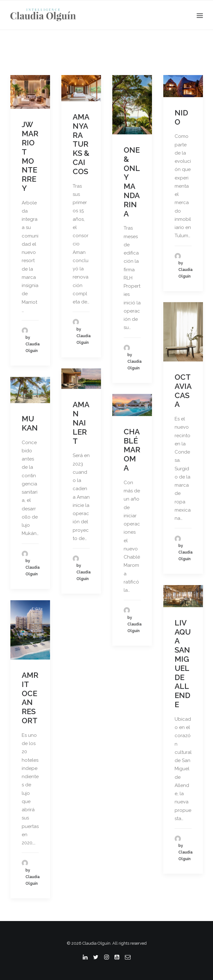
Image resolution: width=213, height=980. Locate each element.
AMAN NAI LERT (81, 423)
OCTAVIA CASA (183, 391)
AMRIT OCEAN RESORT (30, 698)
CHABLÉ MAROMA (132, 450)
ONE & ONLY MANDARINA (132, 182)
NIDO (181, 117)
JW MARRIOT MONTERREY (30, 156)
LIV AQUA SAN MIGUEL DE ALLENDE (183, 664)
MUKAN (30, 423)
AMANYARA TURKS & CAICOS (81, 144)
